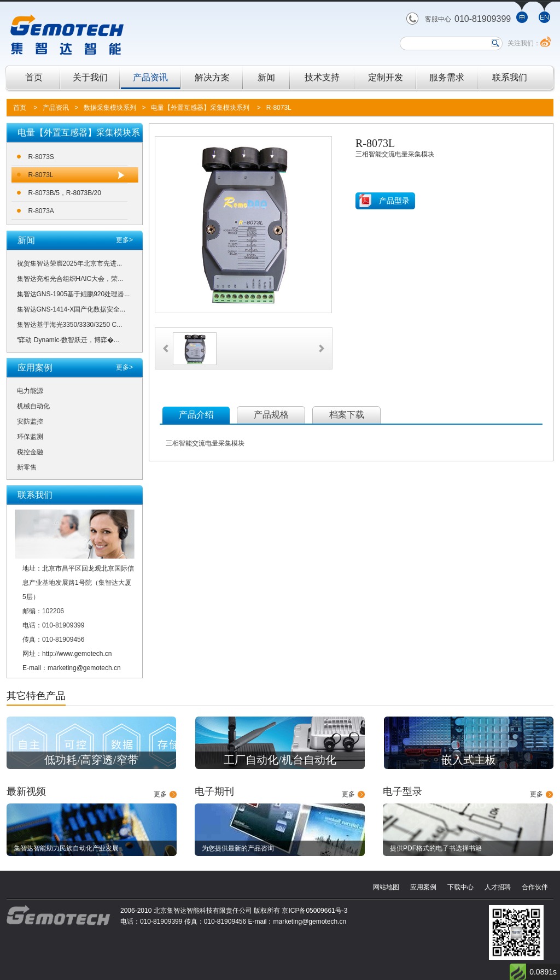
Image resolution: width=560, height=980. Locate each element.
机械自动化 (33, 406)
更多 (160, 794)
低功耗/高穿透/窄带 (91, 760)
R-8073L (279, 108)
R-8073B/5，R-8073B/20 (65, 193)
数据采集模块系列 (110, 108)
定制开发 (386, 77)
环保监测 (30, 437)
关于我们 (90, 77)
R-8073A (41, 211)
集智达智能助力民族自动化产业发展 (66, 848)
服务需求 (447, 77)
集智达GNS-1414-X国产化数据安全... (71, 309)
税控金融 (30, 452)
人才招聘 (498, 887)
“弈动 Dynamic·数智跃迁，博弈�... (68, 340)
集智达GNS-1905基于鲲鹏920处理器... (74, 294)
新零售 (27, 467)
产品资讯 (150, 77)
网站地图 (386, 887)
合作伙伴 (535, 887)
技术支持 (322, 77)
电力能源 (30, 391)
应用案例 (423, 887)
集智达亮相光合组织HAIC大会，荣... (70, 279)
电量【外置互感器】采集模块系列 (200, 108)
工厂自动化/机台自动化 (280, 760)
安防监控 (30, 421)
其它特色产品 (36, 696)
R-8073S (41, 157)
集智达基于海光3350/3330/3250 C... (70, 325)
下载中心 (460, 887)
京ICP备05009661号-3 (314, 911)
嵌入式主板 (469, 760)
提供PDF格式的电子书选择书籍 (436, 848)
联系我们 (510, 77)
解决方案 (212, 77)
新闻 (266, 77)
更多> (124, 240)
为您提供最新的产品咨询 (238, 848)
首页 (34, 77)
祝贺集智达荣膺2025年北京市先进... (70, 263)
